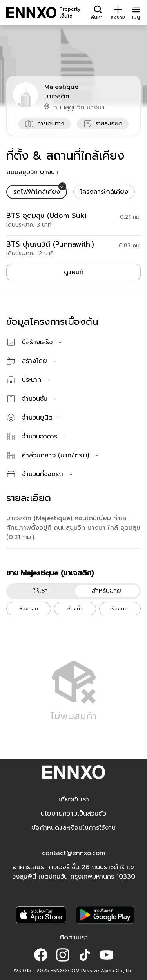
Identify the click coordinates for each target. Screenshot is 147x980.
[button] (41, 955)
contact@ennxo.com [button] (73, 853)
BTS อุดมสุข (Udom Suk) (46, 216)
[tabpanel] (73, 234)
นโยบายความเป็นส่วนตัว (73, 814)
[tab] (37, 192)
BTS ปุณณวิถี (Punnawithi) (50, 244)
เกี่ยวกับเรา (74, 799)
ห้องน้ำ (75, 609)
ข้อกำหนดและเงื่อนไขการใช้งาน (74, 828)
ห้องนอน (29, 609)
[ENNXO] (31, 13)
